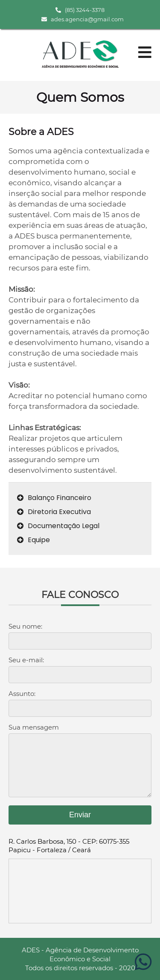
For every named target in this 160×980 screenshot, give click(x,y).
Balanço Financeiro (54, 498)
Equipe (33, 540)
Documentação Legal (58, 526)
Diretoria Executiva (54, 512)
